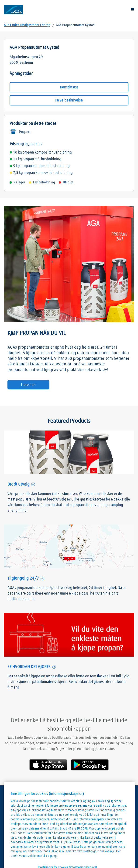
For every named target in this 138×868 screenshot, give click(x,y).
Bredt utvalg (19, 484)
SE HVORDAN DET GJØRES (29, 667)
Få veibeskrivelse (69, 100)
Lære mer (28, 385)
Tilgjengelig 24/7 (23, 578)
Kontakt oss (69, 87)
